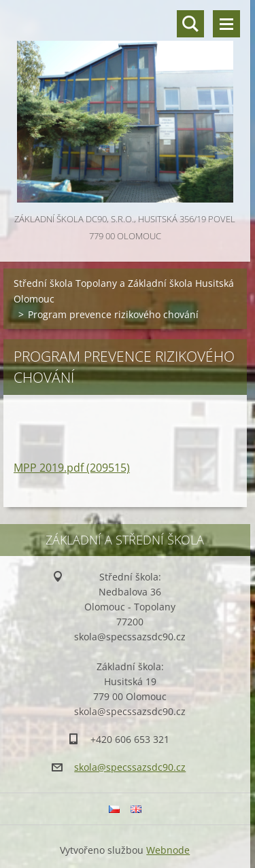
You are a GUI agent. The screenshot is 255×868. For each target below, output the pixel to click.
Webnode (168, 850)
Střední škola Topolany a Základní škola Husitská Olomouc (124, 291)
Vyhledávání (190, 24)
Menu (226, 24)
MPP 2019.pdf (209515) (72, 468)
